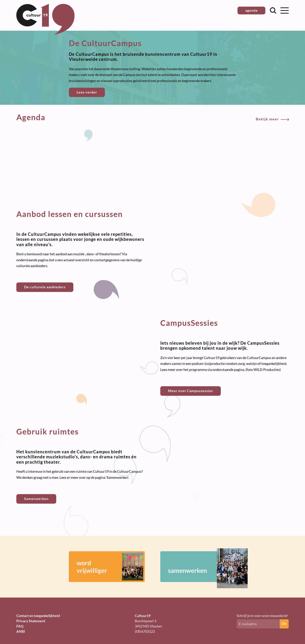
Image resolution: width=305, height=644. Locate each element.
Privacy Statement (31, 621)
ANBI (21, 631)
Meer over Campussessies (191, 391)
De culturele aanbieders (45, 287)
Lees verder (87, 92)
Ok (284, 624)
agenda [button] (251, 10)
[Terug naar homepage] (45, 33)
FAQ (20, 626)
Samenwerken (36, 499)
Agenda (152, 117)
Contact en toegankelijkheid (38, 616)
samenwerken (202, 567)
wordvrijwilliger (110, 567)
